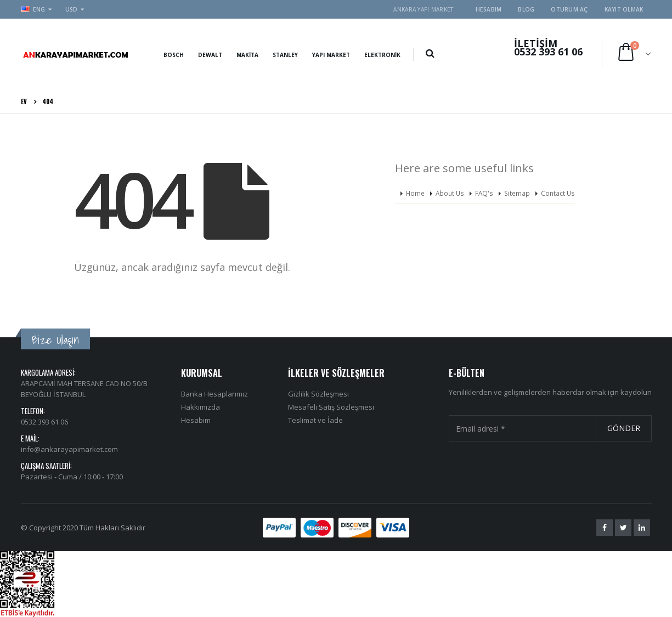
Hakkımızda (201, 407)
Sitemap (517, 193)
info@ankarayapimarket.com (69, 449)
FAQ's (484, 193)
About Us (450, 193)
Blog (526, 9)
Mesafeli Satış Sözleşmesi (331, 407)
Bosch (174, 55)
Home (415, 193)
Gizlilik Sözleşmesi (318, 394)
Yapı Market (331, 55)
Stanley (285, 55)
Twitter (623, 528)
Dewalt (210, 55)
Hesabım (489, 9)
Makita (247, 55)
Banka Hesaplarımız (214, 394)
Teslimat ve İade (315, 420)
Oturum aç (569, 9)
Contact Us (558, 193)
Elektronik (382, 55)
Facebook (605, 528)
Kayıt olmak (624, 9)
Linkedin (642, 528)
